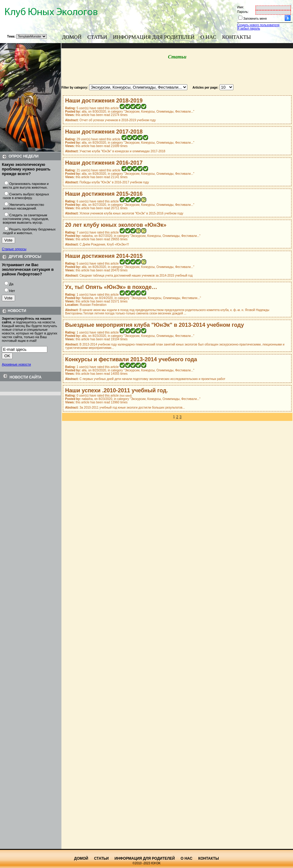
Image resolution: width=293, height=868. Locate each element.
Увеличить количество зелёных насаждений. (23, 206)
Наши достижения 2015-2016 (104, 194)
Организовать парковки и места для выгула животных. (26, 186)
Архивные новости (16, 364)
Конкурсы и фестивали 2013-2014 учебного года (131, 359)
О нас (209, 37)
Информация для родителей (154, 37)
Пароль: (243, 12)
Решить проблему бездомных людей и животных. (29, 231)
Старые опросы (14, 249)
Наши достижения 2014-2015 (104, 256)
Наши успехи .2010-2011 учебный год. (117, 390)
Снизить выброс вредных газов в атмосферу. (26, 196)
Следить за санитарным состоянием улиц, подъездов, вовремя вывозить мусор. (26, 219)
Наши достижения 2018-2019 (104, 101)
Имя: (240, 7)
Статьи (97, 37)
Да (11, 284)
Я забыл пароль (249, 28)
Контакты (236, 37)
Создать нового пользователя (258, 25)
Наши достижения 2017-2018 (104, 132)
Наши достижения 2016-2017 (104, 163)
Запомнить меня (255, 19)
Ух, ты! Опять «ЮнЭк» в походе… (111, 287)
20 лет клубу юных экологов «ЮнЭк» (116, 225)
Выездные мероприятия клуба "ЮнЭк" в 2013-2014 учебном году (154, 325)
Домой (72, 37)
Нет (12, 291)
